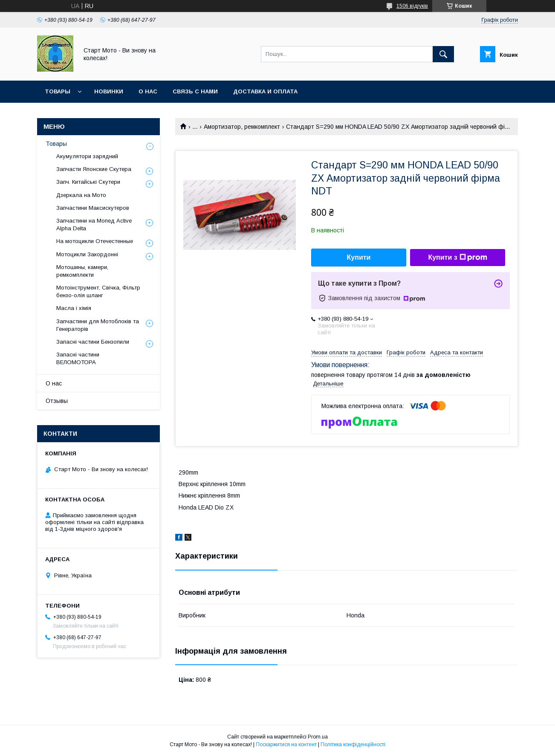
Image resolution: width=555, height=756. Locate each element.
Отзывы (57, 401)
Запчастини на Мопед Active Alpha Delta (94, 224)
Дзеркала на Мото (81, 195)
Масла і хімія (74, 308)
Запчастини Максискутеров (93, 208)
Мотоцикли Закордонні (87, 254)
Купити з (457, 258)
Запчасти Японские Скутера (94, 169)
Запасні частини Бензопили (93, 342)
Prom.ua (318, 737)
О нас (148, 91)
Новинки (109, 91)
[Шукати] (443, 54)
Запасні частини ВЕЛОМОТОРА (78, 358)
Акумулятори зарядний (87, 156)
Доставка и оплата (265, 91)
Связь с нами (195, 91)
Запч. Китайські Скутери (88, 182)
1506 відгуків (412, 6)
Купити (359, 257)
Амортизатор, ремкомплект (242, 127)
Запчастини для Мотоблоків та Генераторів (98, 325)
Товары (58, 91)
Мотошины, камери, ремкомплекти (82, 271)
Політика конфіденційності (353, 744)
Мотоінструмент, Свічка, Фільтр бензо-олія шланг (98, 291)
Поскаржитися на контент (286, 744)
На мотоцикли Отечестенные (95, 241)
